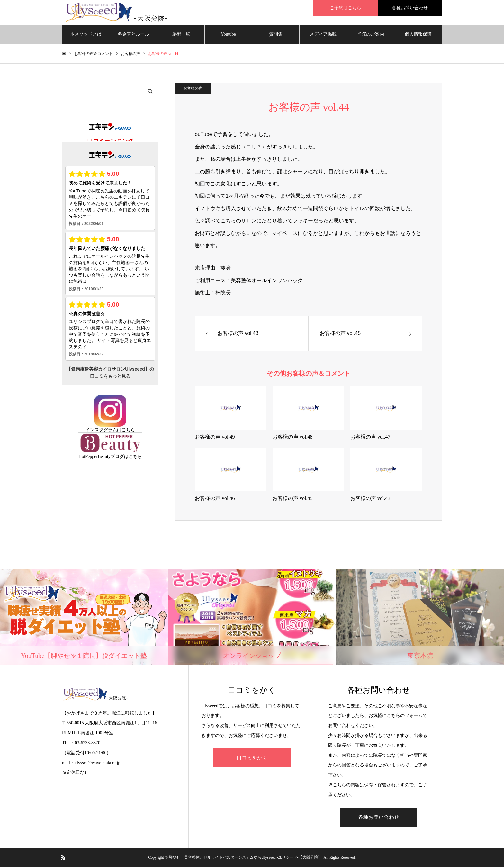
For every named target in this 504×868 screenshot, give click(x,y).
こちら (128, 431)
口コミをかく (252, 759)
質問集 (276, 35)
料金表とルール (133, 35)
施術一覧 (181, 35)
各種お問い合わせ (379, 818)
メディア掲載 (323, 35)
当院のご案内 (371, 35)
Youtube (228, 35)
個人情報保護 (418, 35)
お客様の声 (193, 89)
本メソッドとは (86, 35)
